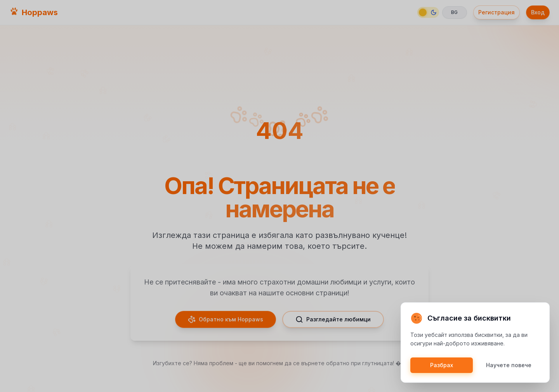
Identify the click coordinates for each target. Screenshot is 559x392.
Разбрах (442, 365)
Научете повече (509, 365)
